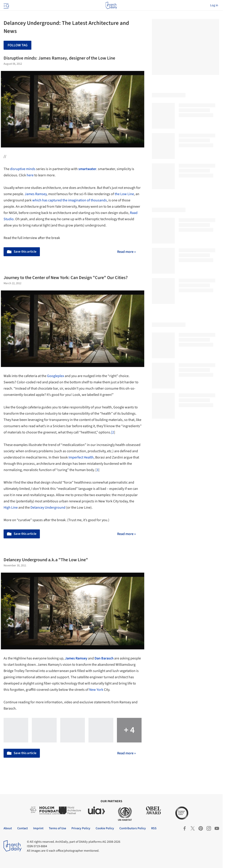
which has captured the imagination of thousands (70, 200)
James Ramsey (36, 194)
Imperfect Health (81, 457)
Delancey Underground (48, 508)
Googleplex (56, 376)
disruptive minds (23, 169)
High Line (11, 508)
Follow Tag (18, 45)
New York (96, 690)
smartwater (87, 169)
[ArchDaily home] (111, 5)
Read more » (126, 252)
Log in (214, 5)
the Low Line (124, 194)
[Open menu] (6, 5)
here (30, 175)
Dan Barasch (104, 658)
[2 (113, 432)
